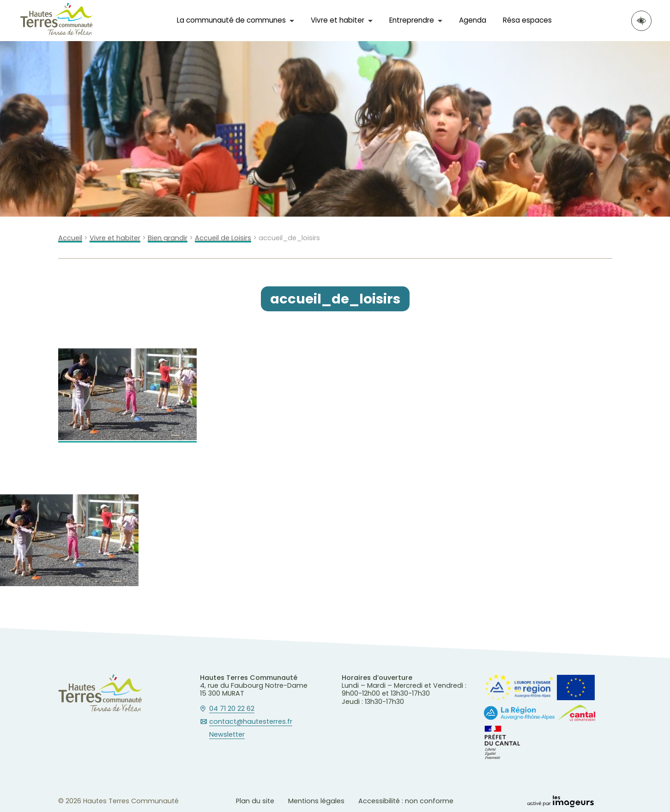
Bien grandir (168, 238)
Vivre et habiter (338, 20)
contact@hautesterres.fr (251, 722)
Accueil (70, 238)
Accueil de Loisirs (223, 238)
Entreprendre (412, 20)
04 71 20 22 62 (232, 709)
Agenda (473, 20)
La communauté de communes (231, 20)
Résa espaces (527, 20)
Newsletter (227, 735)
